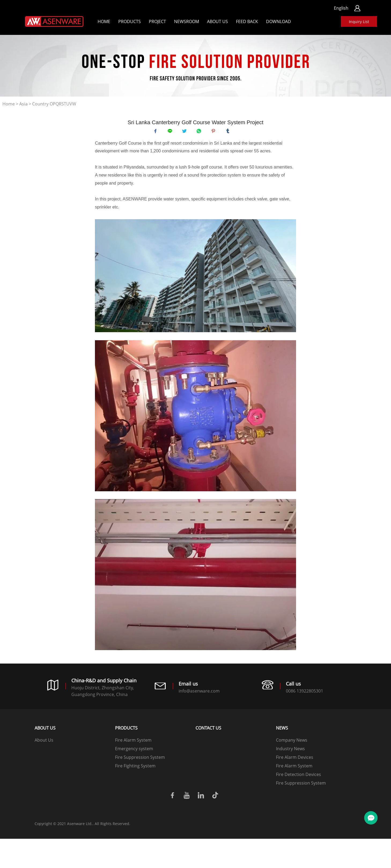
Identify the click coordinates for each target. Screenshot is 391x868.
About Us (217, 21)
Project (157, 21)
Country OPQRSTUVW (54, 104)
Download (279, 21)
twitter (186, 132)
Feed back (247, 21)
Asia (23, 104)
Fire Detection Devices (298, 777)
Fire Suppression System (140, 760)
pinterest (215, 132)
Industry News (290, 751)
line (171, 132)
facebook (157, 132)
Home (104, 21)
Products (130, 21)
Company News (292, 742)
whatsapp (200, 132)
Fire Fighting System (135, 768)
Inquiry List (359, 22)
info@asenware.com (199, 694)
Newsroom (187, 21)
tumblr (229, 132)
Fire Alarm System (133, 742)
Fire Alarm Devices (295, 760)
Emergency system (134, 751)
